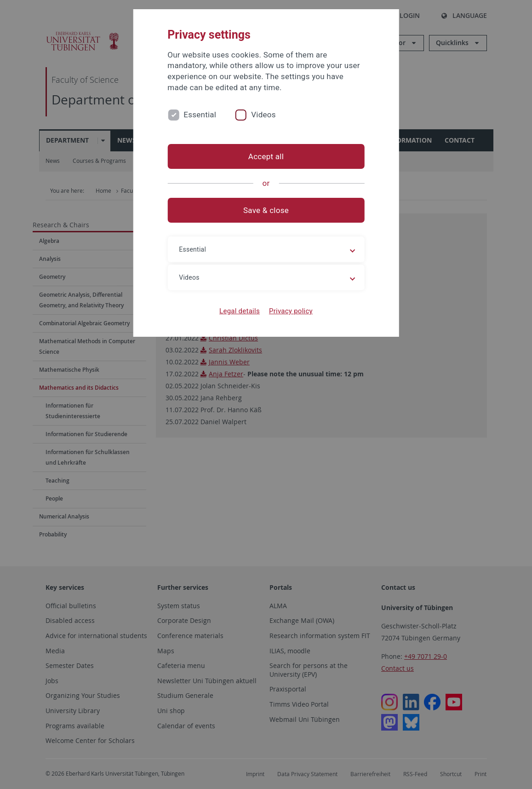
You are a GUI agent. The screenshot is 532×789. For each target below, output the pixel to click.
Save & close (266, 210)
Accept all (266, 156)
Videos (263, 115)
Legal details (240, 311)
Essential (200, 115)
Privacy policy (291, 311)
